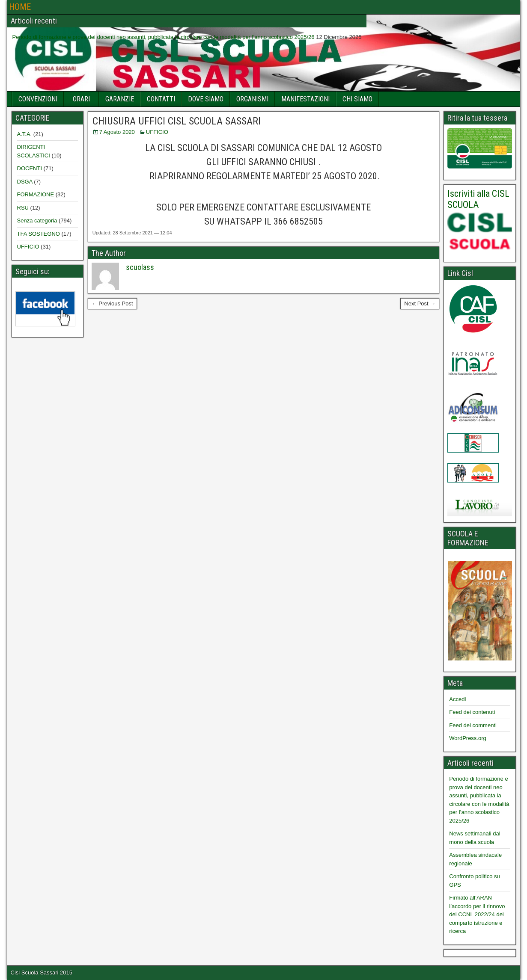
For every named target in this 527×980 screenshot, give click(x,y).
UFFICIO (157, 132)
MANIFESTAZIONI (305, 99)
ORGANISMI (252, 99)
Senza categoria (37, 221)
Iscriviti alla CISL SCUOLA (478, 199)
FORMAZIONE (36, 194)
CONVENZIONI (38, 99)
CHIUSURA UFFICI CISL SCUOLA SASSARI (177, 121)
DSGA (25, 182)
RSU (23, 208)
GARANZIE (120, 99)
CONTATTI (161, 99)
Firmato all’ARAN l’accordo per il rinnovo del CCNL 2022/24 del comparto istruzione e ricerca (477, 914)
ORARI (81, 99)
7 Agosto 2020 (117, 132)
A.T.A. (25, 134)
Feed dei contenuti (472, 712)
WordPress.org (467, 738)
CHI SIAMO (357, 99)
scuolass (140, 267)
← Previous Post (112, 303)
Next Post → (420, 303)
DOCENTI (30, 168)
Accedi (457, 699)
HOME (20, 7)
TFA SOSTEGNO (39, 234)
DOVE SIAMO (206, 99)
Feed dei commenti (473, 725)
